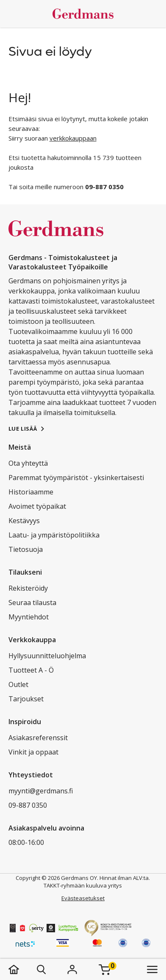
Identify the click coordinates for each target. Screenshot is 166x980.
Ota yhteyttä (28, 463)
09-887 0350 (28, 805)
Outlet (18, 684)
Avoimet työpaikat (37, 506)
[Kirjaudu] (72, 969)
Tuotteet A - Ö (31, 670)
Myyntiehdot (29, 617)
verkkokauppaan (73, 138)
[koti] (22, 969)
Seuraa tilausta (32, 603)
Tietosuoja (26, 549)
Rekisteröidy (28, 588)
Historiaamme (31, 492)
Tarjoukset (26, 699)
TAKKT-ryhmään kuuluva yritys (83, 885)
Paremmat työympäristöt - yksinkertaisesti (76, 478)
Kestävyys (24, 521)
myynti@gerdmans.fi (41, 791)
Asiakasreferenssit (38, 738)
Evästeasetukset (83, 898)
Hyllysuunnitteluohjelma (47, 656)
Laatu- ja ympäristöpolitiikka (54, 535)
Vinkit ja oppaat (33, 752)
